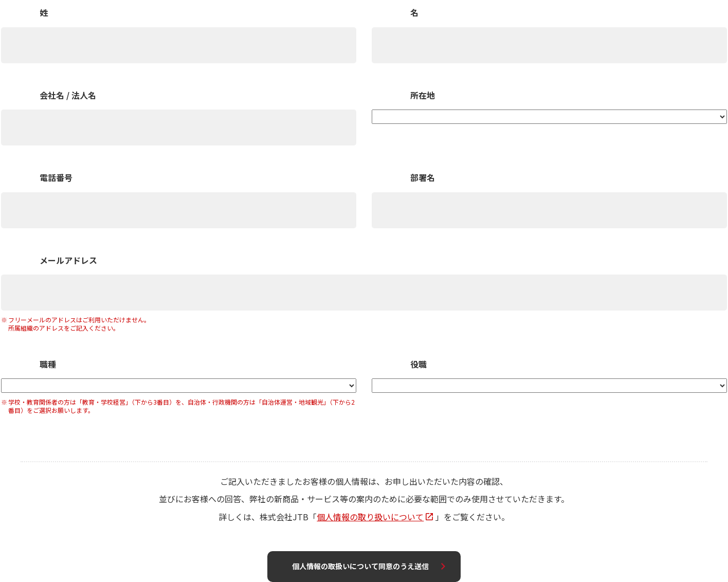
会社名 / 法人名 (68, 96)
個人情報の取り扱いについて (370, 517)
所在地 (423, 96)
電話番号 (56, 178)
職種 (48, 365)
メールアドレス (68, 261)
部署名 (423, 178)
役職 (418, 365)
